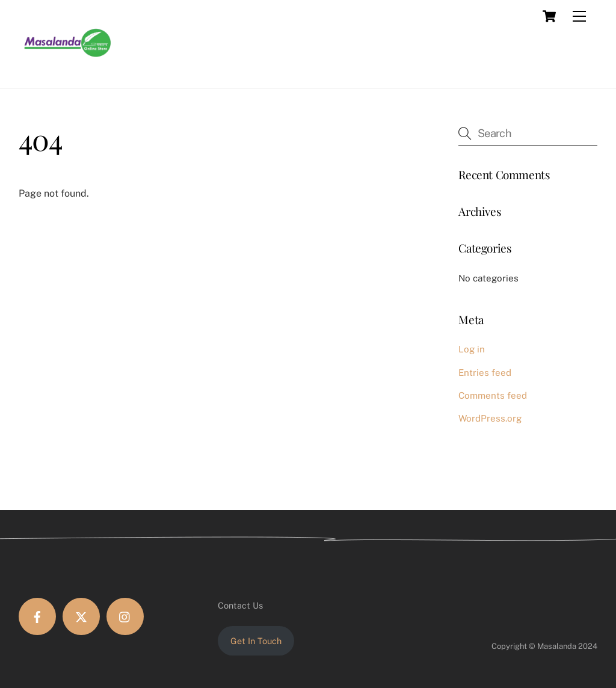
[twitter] (81, 616)
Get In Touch (256, 641)
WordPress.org (490, 418)
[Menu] (579, 16)
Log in (472, 349)
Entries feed (485, 373)
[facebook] (37, 616)
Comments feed (493, 395)
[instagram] (125, 616)
